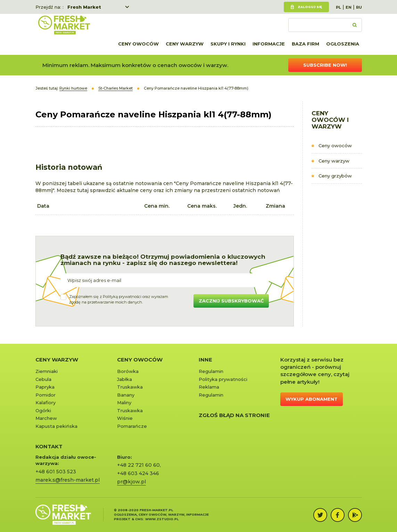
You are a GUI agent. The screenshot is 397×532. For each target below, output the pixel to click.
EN (349, 7)
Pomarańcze (132, 426)
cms (139, 519)
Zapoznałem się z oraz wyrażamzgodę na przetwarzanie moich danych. (119, 299)
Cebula (43, 379)
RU (359, 7)
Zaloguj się (310, 7)
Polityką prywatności (122, 297)
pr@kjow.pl (131, 482)
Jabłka (125, 379)
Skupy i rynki (228, 44)
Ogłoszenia (343, 44)
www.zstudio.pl (162, 519)
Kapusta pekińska (56, 426)
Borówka (128, 371)
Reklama (209, 387)
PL (338, 7)
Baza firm (305, 44)
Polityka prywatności (223, 379)
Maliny (124, 402)
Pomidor (46, 395)
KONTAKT (49, 446)
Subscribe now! (325, 65)
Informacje (269, 44)
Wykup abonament (312, 399)
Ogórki (43, 410)
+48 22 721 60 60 (138, 465)
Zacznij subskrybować (231, 301)
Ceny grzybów (335, 176)
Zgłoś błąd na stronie (234, 415)
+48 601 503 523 (56, 472)
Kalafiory (46, 402)
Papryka (45, 387)
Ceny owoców (138, 44)
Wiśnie (125, 418)
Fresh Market (84, 7)
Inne (205, 360)
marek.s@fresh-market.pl (68, 480)
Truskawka (130, 387)
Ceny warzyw (185, 44)
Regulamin (211, 371)
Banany (126, 395)
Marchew (46, 418)
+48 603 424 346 (138, 473)
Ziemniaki (47, 371)
